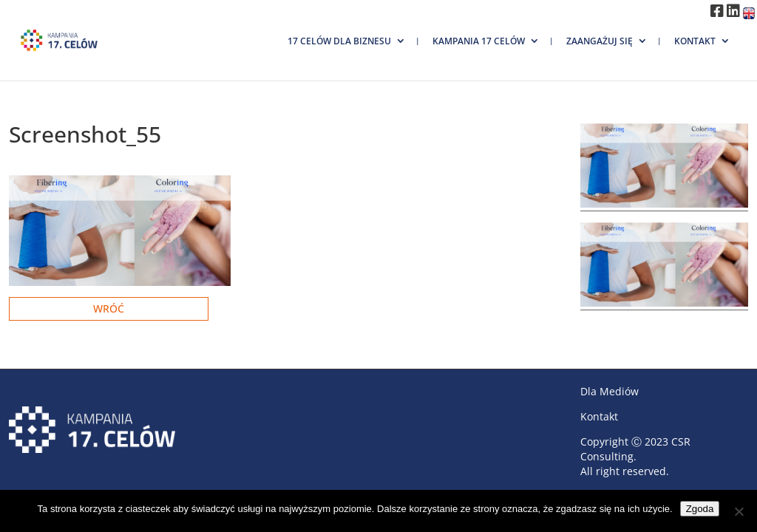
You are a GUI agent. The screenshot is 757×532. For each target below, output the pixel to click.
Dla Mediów (610, 391)
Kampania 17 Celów (479, 41)
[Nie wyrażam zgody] (739, 511)
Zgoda (700, 509)
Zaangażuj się (600, 41)
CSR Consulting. (635, 449)
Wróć (109, 308)
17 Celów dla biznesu (339, 41)
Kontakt (695, 41)
